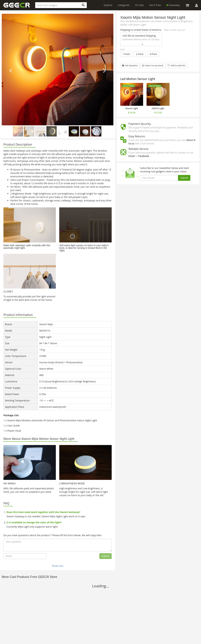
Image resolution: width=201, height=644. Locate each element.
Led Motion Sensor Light (138, 79)
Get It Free (155, 5)
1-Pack (126, 54)
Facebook (144, 156)
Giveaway (173, 5)
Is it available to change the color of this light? (34, 522)
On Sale (139, 5)
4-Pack (153, 54)
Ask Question (130, 65)
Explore (108, 5)
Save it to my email (153, 65)
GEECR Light (158, 108)
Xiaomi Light (132, 108)
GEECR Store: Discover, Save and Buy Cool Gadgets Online (19, 7)
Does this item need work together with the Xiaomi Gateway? (43, 512)
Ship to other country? (175, 30)
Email (132, 156)
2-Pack (140, 54)
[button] (10, 70)
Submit (105, 556)
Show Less (58, 566)
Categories (124, 5)
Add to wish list (176, 65)
